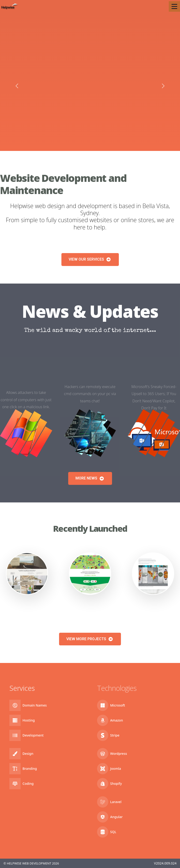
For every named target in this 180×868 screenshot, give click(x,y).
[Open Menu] (174, 6)
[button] (17, 86)
